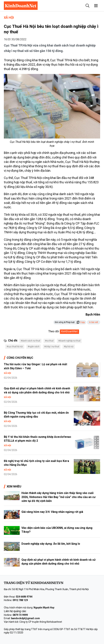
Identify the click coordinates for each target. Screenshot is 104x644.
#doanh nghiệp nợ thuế (69, 341)
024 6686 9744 (24, 597)
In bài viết (94, 322)
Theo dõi (54, 331)
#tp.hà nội (69, 347)
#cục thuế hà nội (15, 347)
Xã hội (9, 18)
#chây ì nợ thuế (52, 347)
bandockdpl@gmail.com (25, 618)
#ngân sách (34, 347)
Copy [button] (81, 322)
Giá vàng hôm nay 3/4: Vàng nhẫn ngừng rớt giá (52, 512)
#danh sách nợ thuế (30, 341)
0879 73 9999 (20, 615)
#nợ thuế (49, 341)
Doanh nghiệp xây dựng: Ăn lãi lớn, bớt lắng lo (51, 544)
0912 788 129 (20, 600)
